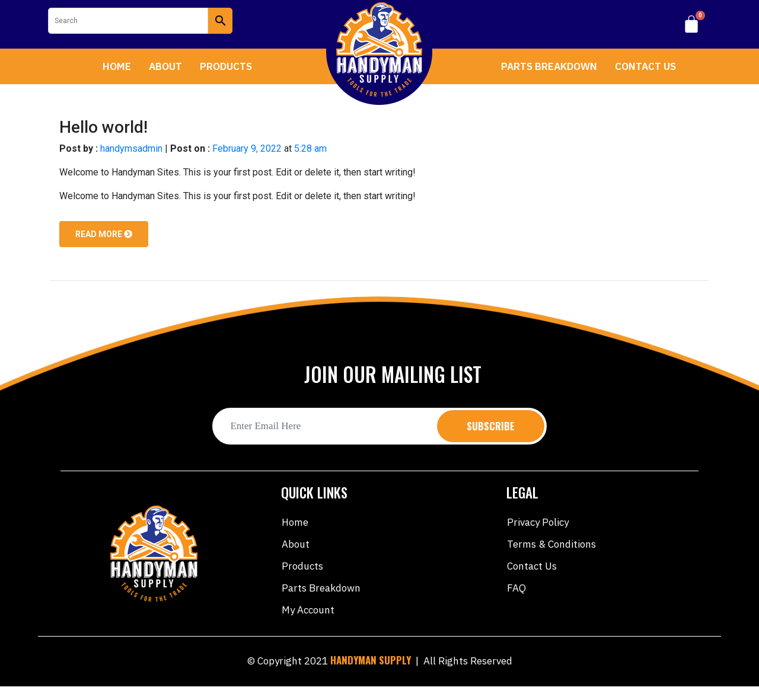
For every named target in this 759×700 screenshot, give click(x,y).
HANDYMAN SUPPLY (371, 660)
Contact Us (645, 66)
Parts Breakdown (549, 66)
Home (117, 66)
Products (226, 66)
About (165, 66)
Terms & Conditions (551, 544)
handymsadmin (131, 148)
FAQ (516, 588)
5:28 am (310, 148)
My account (308, 610)
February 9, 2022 (247, 148)
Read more (104, 234)
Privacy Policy (538, 522)
